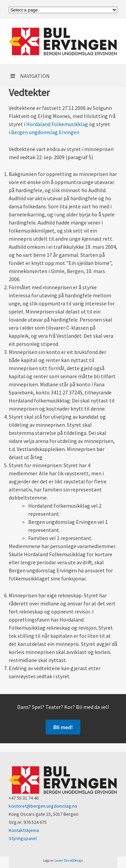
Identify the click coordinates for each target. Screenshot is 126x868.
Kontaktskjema (24, 830)
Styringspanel (23, 838)
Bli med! (63, 727)
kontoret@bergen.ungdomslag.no (43, 806)
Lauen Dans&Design (69, 860)
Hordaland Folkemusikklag (57, 124)
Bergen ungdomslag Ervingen (45, 132)
